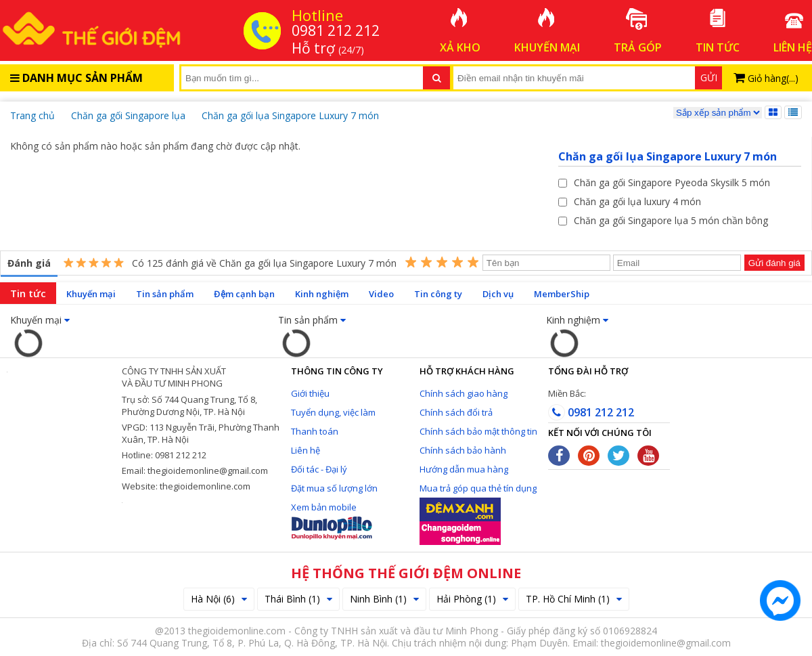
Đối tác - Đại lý (319, 469)
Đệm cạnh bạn (244, 294)
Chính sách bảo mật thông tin (478, 431)
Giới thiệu (310, 393)
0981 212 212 (591, 412)
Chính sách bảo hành (463, 450)
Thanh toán (315, 431)
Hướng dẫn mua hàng (464, 469)
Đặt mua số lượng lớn (334, 488)
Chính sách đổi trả (456, 412)
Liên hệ (306, 450)
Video (381, 294)
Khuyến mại (91, 294)
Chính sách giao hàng (464, 393)
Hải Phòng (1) (472, 599)
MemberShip (562, 294)
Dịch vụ (498, 294)
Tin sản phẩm (165, 294)
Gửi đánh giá (774, 263)
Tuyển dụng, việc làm (333, 412)
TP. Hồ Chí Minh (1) (574, 599)
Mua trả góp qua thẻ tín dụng (478, 488)
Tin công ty (438, 294)
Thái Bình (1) (298, 599)
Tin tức (28, 293)
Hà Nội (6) (219, 599)
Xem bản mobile (324, 507)
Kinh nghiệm (322, 294)
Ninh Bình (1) (384, 599)
